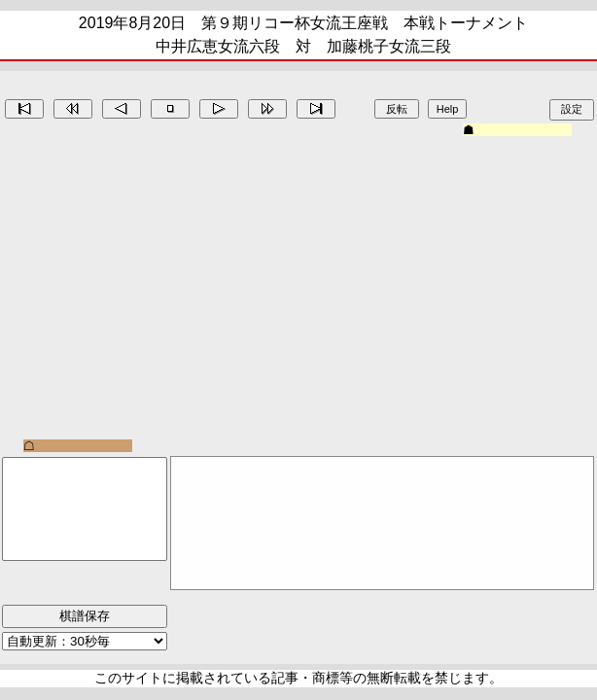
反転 (397, 109)
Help (448, 109)
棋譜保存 (85, 616)
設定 (572, 109)
